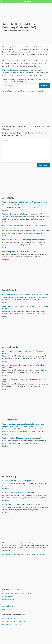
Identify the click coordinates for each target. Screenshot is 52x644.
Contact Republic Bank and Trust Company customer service (23, 91)
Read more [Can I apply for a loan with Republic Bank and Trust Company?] (6, 287)
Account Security (8, 591)
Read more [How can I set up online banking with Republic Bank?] (6, 497)
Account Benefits (8, 587)
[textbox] (21, 86)
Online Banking (7, 594)
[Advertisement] (26, 110)
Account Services (8, 581)
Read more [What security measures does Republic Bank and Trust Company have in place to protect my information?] (6, 419)
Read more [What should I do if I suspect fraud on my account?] (6, 431)
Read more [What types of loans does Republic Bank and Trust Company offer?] (6, 301)
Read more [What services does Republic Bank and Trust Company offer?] (6, 195)
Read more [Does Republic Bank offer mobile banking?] (6, 485)
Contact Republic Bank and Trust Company (17, 578)
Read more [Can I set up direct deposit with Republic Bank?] (6, 244)
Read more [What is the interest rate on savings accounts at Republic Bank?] (6, 374)
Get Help (44, 86)
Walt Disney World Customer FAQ (13, 606)
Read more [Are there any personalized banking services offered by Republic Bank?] (6, 360)
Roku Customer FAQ (9, 603)
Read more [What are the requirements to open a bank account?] (6, 207)
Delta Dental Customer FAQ (12, 609)
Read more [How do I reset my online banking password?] (6, 473)
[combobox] (21, 86)
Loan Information (8, 584)
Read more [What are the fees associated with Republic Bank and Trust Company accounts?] (6, 221)
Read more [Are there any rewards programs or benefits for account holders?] (6, 346)
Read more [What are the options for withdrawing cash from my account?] (6, 232)
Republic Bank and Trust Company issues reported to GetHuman (24, 539)
